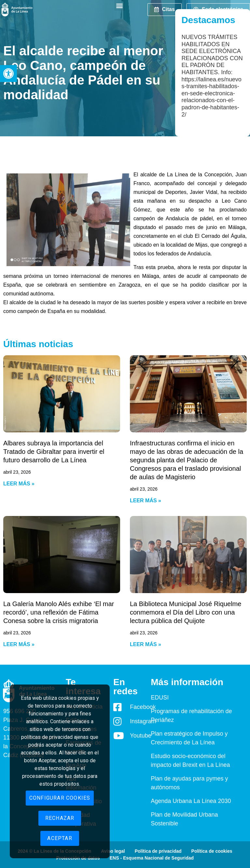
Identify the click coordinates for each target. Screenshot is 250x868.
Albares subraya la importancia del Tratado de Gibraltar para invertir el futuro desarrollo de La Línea (54, 452)
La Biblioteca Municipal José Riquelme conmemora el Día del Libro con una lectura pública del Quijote (186, 612)
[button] (8, 74)
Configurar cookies (60, 798)
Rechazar (60, 818)
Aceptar (60, 838)
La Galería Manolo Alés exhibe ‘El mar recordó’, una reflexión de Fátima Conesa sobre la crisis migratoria (59, 612)
